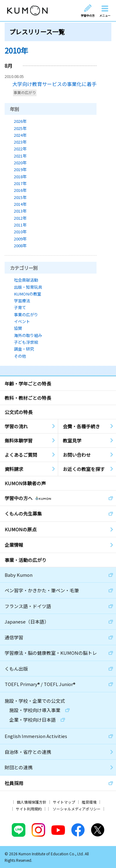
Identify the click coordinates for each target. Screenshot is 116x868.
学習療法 (22, 301)
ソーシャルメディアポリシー (77, 809)
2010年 (20, 232)
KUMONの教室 (28, 294)
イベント (22, 321)
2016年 (20, 190)
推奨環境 (89, 802)
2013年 (20, 211)
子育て (20, 307)
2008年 (20, 246)
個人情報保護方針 (32, 802)
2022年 (20, 149)
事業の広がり (25, 93)
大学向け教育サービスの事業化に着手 (54, 84)
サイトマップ (64, 802)
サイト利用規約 (29, 809)
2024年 (20, 135)
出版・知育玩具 (28, 287)
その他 (20, 356)
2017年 (20, 183)
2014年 (20, 204)
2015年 (20, 197)
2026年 (20, 121)
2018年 (20, 177)
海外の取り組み (28, 335)
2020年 (20, 163)
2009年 (20, 239)
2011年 (20, 225)
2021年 (20, 156)
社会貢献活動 (26, 280)
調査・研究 (24, 349)
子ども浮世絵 (26, 342)
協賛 (18, 328)
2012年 (20, 218)
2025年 (20, 128)
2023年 (20, 142)
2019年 (20, 169)
